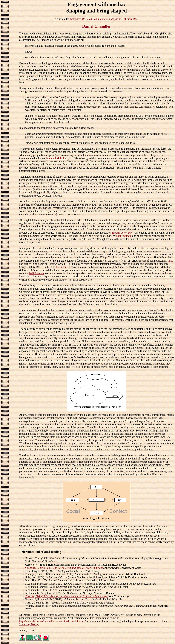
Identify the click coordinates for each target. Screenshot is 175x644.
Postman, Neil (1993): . (66, 596)
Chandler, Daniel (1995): (64, 568)
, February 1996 (104, 19)
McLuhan (61, 267)
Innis (170, 261)
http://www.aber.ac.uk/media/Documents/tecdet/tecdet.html (51, 621)
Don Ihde (54, 251)
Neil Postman (124, 236)
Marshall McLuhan (57, 158)
